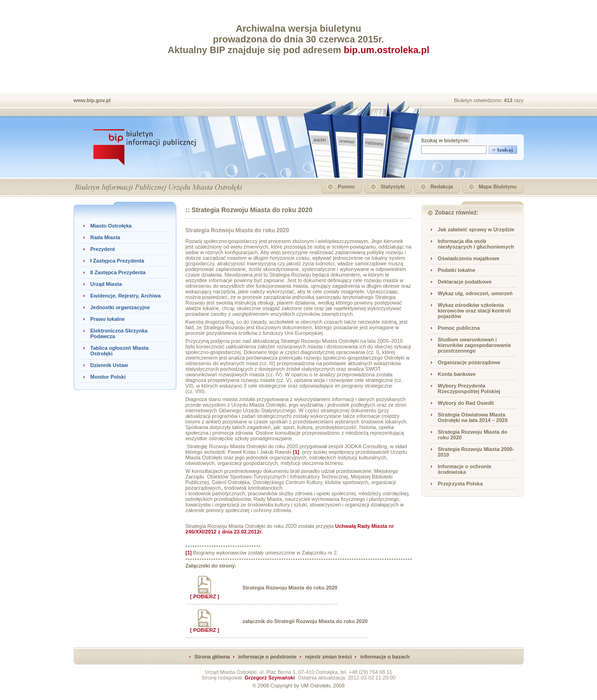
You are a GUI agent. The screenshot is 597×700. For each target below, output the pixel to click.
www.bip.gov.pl (92, 100)
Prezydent (103, 249)
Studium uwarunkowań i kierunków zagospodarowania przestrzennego (474, 345)
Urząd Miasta (106, 284)
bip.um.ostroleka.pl (386, 50)
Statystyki (393, 187)
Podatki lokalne (457, 270)
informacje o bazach (385, 657)
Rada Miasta (105, 237)
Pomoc (346, 187)
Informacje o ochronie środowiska (465, 469)
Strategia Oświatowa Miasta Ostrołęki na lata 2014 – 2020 (473, 417)
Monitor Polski (108, 377)
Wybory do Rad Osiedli (466, 403)
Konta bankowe (457, 374)
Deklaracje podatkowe (465, 282)
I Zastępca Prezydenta (118, 261)
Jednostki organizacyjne (120, 307)
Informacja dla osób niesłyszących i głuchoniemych (476, 244)
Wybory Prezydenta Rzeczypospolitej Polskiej (469, 388)
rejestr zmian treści (328, 657)
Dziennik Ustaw (109, 365)
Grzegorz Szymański (270, 678)
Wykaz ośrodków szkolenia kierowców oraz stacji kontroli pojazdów (475, 311)
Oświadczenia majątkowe (469, 258)
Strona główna (212, 657)
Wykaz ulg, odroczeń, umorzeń (476, 293)
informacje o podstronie (267, 657)
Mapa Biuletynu (497, 187)
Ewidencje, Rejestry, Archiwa (126, 296)
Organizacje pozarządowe (469, 362)
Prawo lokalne (108, 319)
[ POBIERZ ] (205, 594)
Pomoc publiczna (459, 328)
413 (509, 100)
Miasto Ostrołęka (111, 226)
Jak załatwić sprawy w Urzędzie (476, 229)
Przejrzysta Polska (461, 484)
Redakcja (442, 187)
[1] (189, 553)
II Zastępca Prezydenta (118, 272)
